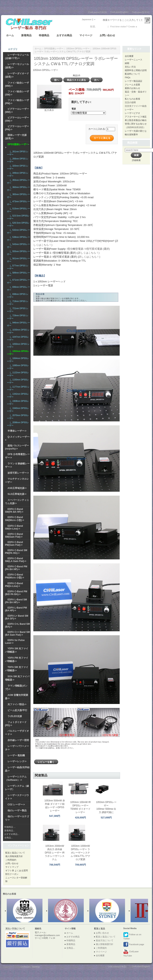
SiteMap (36, 967)
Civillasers (26, 967)
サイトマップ (12, 867)
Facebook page (134, 945)
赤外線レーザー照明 (18, 740)
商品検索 (132, 143)
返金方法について (105, 940)
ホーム (10, 35)
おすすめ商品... (12, 834)
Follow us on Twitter (132, 936)
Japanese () (88, 19)
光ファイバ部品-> (17, 704)
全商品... (9, 838)
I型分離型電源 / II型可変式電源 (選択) (88, 249)
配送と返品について (15, 853)
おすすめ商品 (64, 35)
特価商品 (44, 35)
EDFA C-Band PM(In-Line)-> (14, 585)
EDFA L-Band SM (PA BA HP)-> (16, 601)
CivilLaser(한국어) (141, 12)
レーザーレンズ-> (17, 761)
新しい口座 (143, 27)
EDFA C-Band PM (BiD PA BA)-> (16, 593)
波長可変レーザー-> (18, 473)
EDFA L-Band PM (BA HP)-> (16, 609)
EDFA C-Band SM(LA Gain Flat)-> (16, 560)
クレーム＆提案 (132, 85)
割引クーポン (12, 874)
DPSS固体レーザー (54, 49)
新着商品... (10, 830)
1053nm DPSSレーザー (78, 49)
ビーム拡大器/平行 (17, 710)
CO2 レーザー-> (16, 805)
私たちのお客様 (132, 99)
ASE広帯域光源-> (17, 488)
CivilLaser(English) (119, 12)
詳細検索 (136, 160)
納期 (127, 63)
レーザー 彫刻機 (16, 755)
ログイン (101, 27)
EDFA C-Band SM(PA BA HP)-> (14, 510)
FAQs (128, 77)
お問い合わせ (107, 35)
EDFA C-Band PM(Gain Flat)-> (14, 544)
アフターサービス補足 (136, 117)
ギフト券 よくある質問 (17, 870)
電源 (74, 109)
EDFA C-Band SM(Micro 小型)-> (14, 519)
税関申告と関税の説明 (136, 70)
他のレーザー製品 (17, 810)
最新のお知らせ (132, 88)
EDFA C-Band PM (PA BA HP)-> (16, 568)
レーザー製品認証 (134, 81)
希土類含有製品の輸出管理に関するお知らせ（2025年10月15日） (136, 124)
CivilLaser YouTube (131, 953)
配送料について (132, 74)
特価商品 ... (10, 827)
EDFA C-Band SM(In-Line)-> (14, 527)
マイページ (86, 35)
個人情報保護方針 (14, 856)
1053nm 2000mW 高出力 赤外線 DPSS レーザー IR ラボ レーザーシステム (55, 853)
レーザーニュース (134, 60)
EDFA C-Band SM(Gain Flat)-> (14, 535)
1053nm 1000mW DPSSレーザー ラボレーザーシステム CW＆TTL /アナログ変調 (80, 853)
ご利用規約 (11, 860)
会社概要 (129, 56)
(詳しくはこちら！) (88, 253)
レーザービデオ (132, 113)
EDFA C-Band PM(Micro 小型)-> (14, 576)
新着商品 (26, 35)
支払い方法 (130, 67)
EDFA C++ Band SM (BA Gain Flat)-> (17, 633)
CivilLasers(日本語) (98, 12)
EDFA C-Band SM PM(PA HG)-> (16, 552)
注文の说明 (130, 102)
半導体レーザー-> (17, 431)
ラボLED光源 (15, 716)
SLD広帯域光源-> (17, 494)
